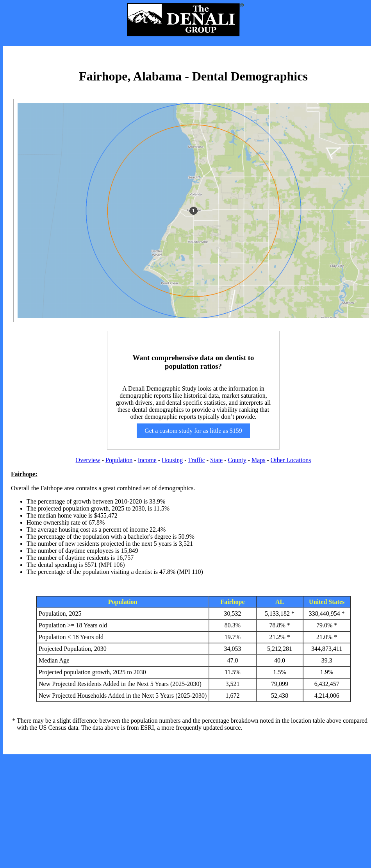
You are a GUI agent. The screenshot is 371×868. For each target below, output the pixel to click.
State (216, 460)
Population (119, 460)
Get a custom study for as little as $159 (193, 431)
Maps (259, 460)
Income (147, 460)
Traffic (196, 460)
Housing (172, 460)
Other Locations (291, 460)
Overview (88, 460)
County (237, 460)
